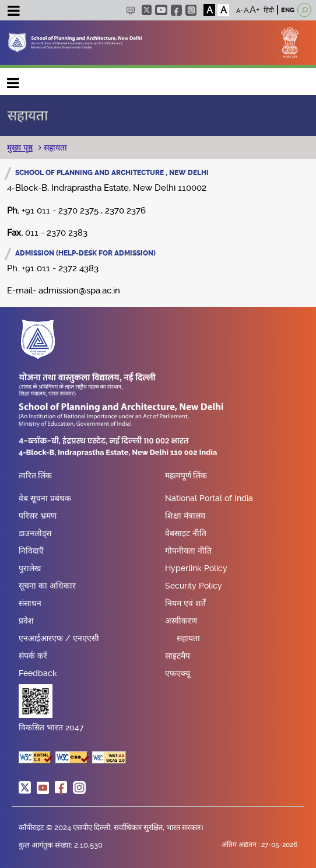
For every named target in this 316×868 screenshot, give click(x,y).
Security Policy (194, 586)
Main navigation (13, 80)
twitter (147, 10)
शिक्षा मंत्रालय (185, 516)
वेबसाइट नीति (186, 533)
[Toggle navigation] (13, 12)
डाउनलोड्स (35, 533)
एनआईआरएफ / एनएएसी (59, 638)
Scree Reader (130, 10)
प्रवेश (26, 621)
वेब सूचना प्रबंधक (45, 498)
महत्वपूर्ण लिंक (186, 476)
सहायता (54, 148)
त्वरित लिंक (35, 476)
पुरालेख (30, 568)
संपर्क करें (33, 656)
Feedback (38, 673)
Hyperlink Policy (196, 568)
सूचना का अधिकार (47, 586)
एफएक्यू (178, 673)
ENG (288, 10)
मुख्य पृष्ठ (20, 148)
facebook (176, 10)
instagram (191, 10)
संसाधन (30, 603)
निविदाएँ (31, 551)
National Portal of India (209, 498)
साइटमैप (178, 656)
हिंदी (269, 10)
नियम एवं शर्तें (185, 603)
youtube (161, 10)
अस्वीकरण (181, 621)
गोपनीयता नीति (188, 551)
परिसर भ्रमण (38, 516)
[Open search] (304, 10)
